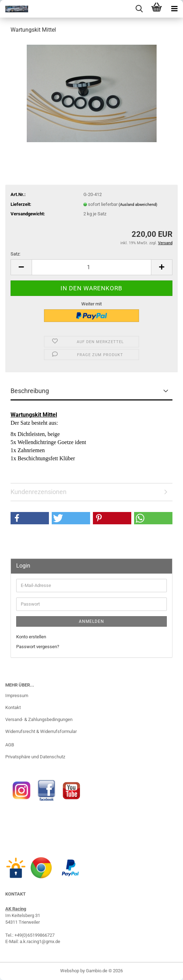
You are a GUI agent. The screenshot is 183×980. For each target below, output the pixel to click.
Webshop (70, 971)
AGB (10, 745)
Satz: (15, 254)
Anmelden (91, 621)
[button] (21, 267)
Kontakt (13, 707)
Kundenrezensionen (39, 492)
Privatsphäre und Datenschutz (35, 757)
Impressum (17, 696)
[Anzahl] (91, 267)
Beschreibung (30, 391)
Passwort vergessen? (38, 647)
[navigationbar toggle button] (174, 9)
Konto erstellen (31, 637)
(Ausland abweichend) (138, 205)
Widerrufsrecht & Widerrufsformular (41, 731)
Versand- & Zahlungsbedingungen (39, 719)
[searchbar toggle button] (139, 9)
